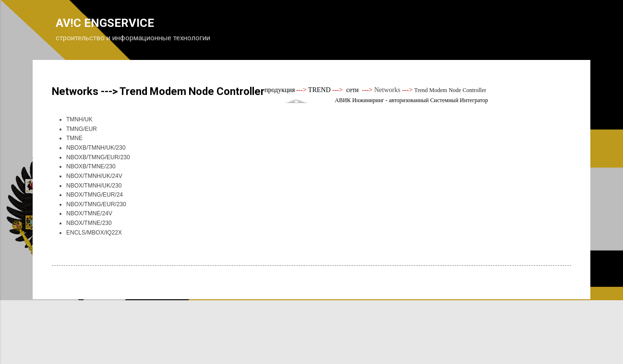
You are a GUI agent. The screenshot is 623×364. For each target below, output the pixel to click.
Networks (387, 90)
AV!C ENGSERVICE (105, 23)
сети (352, 90)
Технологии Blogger (312, 320)
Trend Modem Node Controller (450, 90)
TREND (320, 90)
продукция (280, 90)
